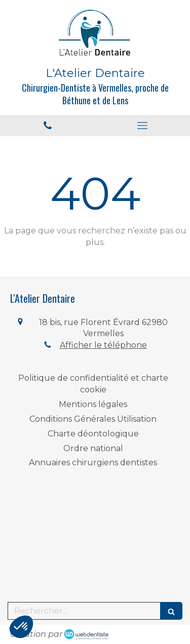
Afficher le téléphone (103, 345)
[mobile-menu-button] (143, 126)
